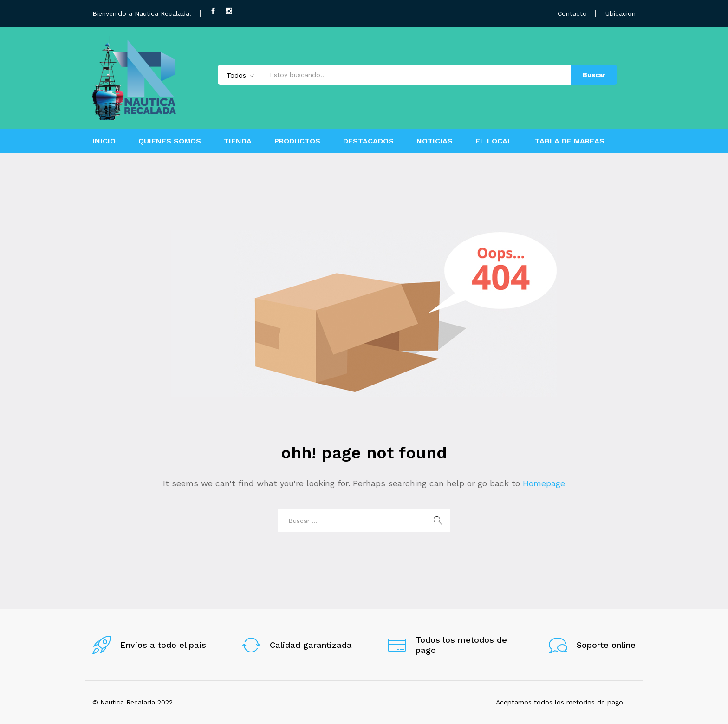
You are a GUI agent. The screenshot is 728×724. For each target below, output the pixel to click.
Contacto (572, 13)
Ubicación (621, 13)
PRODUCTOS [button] (297, 141)
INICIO (104, 141)
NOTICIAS (435, 141)
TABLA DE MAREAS (570, 141)
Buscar (594, 75)
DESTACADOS (368, 141)
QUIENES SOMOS (170, 141)
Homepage (544, 483)
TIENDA (238, 141)
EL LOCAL (494, 141)
